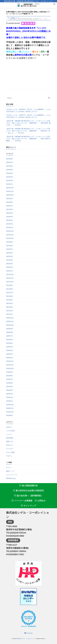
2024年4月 (10, 173)
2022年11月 (10, 235)
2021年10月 (10, 282)
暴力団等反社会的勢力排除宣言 (28, 491)
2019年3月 (10, 394)
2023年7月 (10, 206)
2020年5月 (10, 343)
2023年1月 (10, 228)
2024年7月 (10, 162)
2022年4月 (10, 260)
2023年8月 (10, 202)
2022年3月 (10, 264)
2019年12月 (10, 361)
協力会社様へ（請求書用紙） (28, 496)
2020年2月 (10, 354)
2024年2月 (10, 181)
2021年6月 (10, 296)
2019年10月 (10, 369)
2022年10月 (10, 238)
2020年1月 (10, 358)
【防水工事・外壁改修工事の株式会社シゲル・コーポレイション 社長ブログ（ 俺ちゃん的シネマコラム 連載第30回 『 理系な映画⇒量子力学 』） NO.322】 (28, 123)
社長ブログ (10, 445)
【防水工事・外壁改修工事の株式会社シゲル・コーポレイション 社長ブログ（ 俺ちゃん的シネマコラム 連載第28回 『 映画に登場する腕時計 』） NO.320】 (28, 139)
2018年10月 (10, 412)
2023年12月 (10, 188)
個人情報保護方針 (28, 486)
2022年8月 (10, 246)
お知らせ (9, 427)
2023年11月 (10, 191)
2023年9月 (10, 199)
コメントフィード (12, 475)
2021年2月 (10, 311)
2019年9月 (10, 372)
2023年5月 (10, 213)
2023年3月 (10, 220)
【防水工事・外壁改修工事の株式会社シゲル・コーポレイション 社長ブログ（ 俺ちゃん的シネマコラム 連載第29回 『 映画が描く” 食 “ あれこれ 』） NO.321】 (28, 131)
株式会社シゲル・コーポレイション (26, 639)
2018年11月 (10, 408)
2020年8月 (10, 332)
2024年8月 (10, 159)
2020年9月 (10, 329)
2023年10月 (10, 195)
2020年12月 (10, 318)
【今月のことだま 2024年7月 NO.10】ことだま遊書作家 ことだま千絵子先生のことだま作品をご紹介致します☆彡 (28, 116)
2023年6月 (10, 209)
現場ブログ (10, 442)
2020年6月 (10, 340)
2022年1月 (10, 271)
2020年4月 (10, 347)
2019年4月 (10, 390)
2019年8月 (10, 376)
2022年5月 (10, 256)
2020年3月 (10, 350)
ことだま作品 (10, 431)
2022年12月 (10, 231)
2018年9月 (10, 416)
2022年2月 (10, 267)
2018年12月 (10, 405)
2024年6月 (10, 166)
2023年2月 (10, 224)
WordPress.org (11, 478)
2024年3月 (10, 177)
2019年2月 (10, 397)
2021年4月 (10, 303)
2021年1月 (10, 314)
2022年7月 (10, 249)
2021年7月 (10, 293)
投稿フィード (10, 471)
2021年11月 (10, 278)
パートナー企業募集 (22, 501)
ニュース (9, 434)
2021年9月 (10, 285)
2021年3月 (10, 307)
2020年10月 (10, 325)
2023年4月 (10, 217)
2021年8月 (10, 289)
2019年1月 (10, 401)
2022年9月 (10, 242)
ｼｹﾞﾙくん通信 (10, 452)
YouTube (28, 633)
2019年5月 (10, 387)
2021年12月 (10, 275)
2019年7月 (10, 379)
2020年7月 (10, 336)
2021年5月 (10, 300)
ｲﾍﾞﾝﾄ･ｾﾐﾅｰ (10, 449)
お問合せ (40, 501)
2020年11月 (10, 322)
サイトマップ (28, 506)
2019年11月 (10, 365)
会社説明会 (10, 438)
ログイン (9, 468)
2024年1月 (10, 184)
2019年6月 (10, 383)
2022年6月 (10, 253)
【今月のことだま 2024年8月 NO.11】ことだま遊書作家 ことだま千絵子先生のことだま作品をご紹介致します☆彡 (28, 110)
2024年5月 (10, 170)
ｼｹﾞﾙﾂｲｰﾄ (9, 456)
